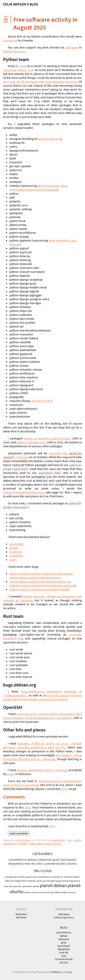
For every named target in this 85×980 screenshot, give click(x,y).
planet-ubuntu (54, 844)
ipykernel (16, 552)
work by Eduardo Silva (52, 186)
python (28, 892)
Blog (64, 927)
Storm (65, 789)
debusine (45, 860)
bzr (35, 877)
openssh (17, 886)
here (52, 826)
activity (77, 840)
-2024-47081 (41, 401)
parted (36, 886)
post (28, 807)
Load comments (19, 833)
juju (44, 881)
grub (56, 860)
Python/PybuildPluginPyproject (24, 492)
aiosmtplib (16, 544)
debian (32, 860)
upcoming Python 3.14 (18, 70)
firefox (24, 881)
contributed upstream (61, 585)
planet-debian (37, 844)
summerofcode (55, 863)
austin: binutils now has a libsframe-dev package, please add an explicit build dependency (42, 576)
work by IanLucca (50, 139)
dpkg (18, 881)
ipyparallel (16, 556)
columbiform (58, 840)
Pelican (56, 972)
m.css (69, 972)
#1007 (11, 774)
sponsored (10, 40)
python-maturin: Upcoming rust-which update (40, 589)
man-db (30, 863)
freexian (23, 844)
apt (15, 877)
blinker (14, 548)
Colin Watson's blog (21, 4)
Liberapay (71, 47)
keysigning (52, 881)
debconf (68, 877)
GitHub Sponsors (14, 51)
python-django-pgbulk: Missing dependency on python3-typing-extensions (40, 583)
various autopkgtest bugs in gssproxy (42, 770)
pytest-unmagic (61, 438)
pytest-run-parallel (36, 438)
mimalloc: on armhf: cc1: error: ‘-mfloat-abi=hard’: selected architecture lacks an (42, 745)
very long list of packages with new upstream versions (40, 82)
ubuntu (72, 863)
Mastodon (21, 914)
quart (13, 560)
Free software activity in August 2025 (45, 23)
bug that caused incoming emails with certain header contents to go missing (42, 697)
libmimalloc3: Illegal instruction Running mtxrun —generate (42, 757)
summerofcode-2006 (49, 892)
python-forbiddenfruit (31, 442)
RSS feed (21, 918)
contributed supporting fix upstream (33, 190)
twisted (64, 892)
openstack (27, 886)
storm (35, 892)
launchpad (68, 860)
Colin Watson (23, 840)
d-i (62, 877)
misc (40, 863)
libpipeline (15, 863)
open (22, 66)
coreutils (56, 877)
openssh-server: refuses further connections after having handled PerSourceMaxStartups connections (42, 716)
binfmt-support (25, 877)
